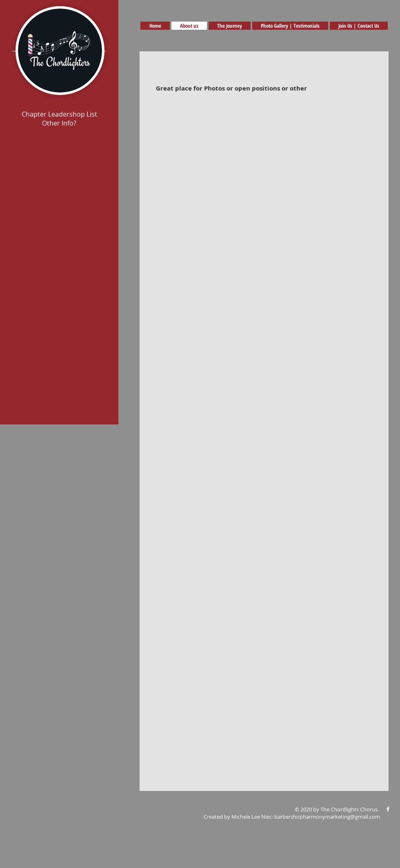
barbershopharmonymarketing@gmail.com (327, 817)
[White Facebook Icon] (388, 809)
